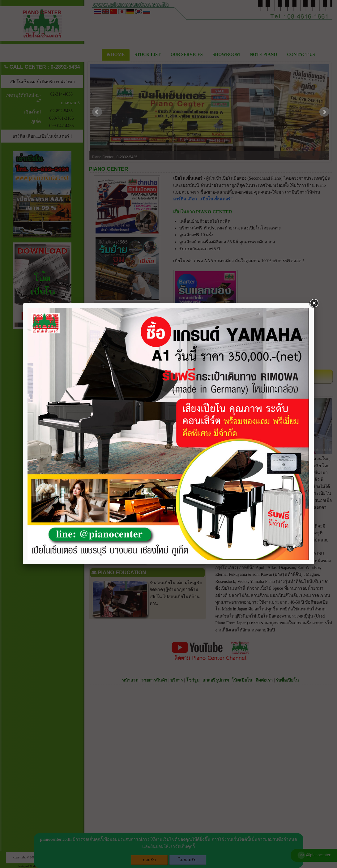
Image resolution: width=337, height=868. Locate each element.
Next (324, 112)
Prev (97, 112)
